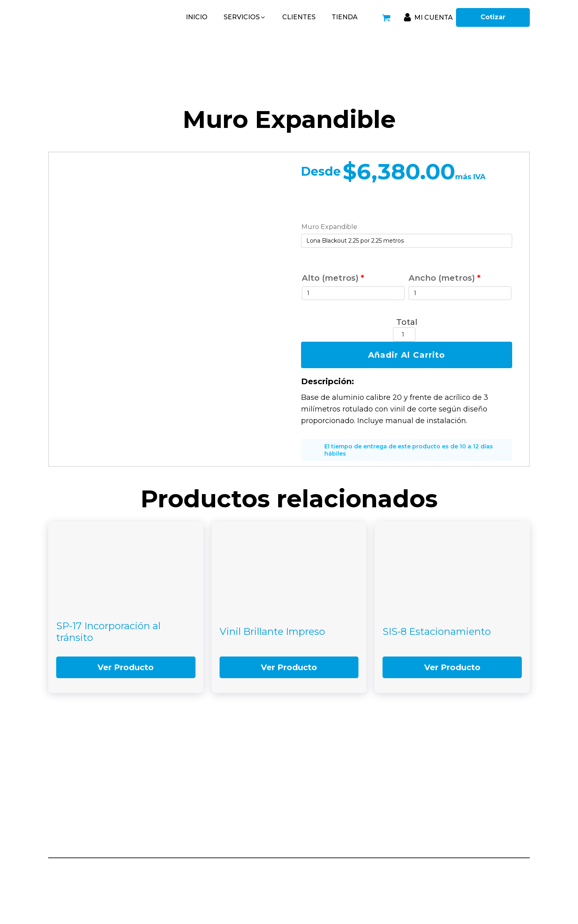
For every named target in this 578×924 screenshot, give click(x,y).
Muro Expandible (329, 227)
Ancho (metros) (445, 278)
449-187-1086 (326, 821)
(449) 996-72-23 (458, 831)
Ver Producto (126, 667)
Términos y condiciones (499, 869)
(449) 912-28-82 (457, 797)
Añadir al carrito (407, 355)
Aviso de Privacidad (435, 869)
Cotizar (493, 17)
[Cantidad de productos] (404, 334)
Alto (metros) (333, 278)
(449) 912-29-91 (457, 807)
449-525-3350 (327, 797)
